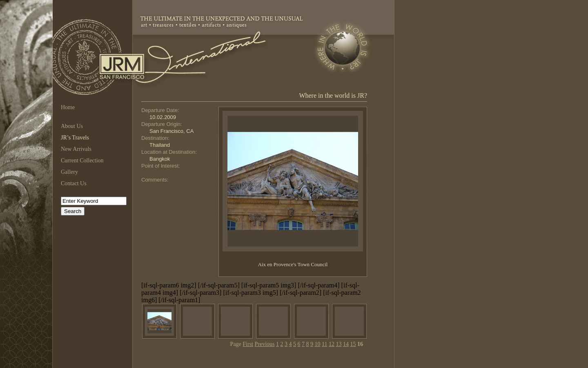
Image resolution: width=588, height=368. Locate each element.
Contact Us (74, 183)
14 (346, 344)
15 (353, 344)
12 (332, 344)
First (248, 344)
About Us (72, 126)
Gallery (69, 172)
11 (324, 344)
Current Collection (82, 160)
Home (68, 107)
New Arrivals (76, 149)
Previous (265, 344)
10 (318, 344)
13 (339, 344)
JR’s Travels (75, 138)
